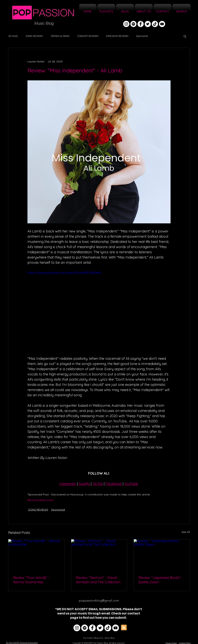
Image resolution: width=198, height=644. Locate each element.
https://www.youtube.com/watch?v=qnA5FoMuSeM (64, 273)
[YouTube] (162, 24)
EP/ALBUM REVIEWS (117, 36)
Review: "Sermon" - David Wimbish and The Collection (98, 580)
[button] (185, 36)
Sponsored (142, 36)
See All (186, 532)
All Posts (13, 36)
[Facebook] (141, 24)
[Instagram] (126, 24)
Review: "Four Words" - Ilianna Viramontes (31, 580)
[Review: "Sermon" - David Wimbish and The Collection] (99, 555)
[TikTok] (155, 24)
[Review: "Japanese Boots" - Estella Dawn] (162, 555)
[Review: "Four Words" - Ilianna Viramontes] (36, 555)
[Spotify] (133, 24)
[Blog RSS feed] (124, 628)
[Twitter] (148, 24)
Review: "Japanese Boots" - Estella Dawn (161, 580)
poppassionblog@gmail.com (99, 600)
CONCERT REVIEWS (88, 36)
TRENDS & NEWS (60, 36)
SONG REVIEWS (34, 36)
